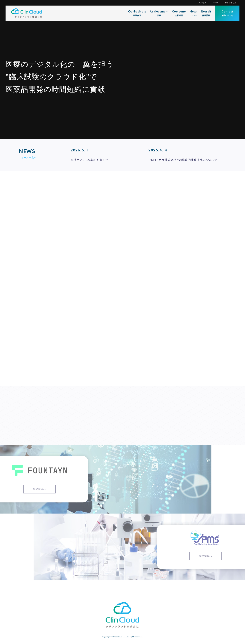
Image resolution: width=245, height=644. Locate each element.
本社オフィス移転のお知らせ (89, 160)
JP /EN (216, 3)
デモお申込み (231, 3)
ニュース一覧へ (28, 158)
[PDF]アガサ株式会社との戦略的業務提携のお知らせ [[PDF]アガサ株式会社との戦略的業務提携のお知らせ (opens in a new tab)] (183, 160)
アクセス (202, 3)
